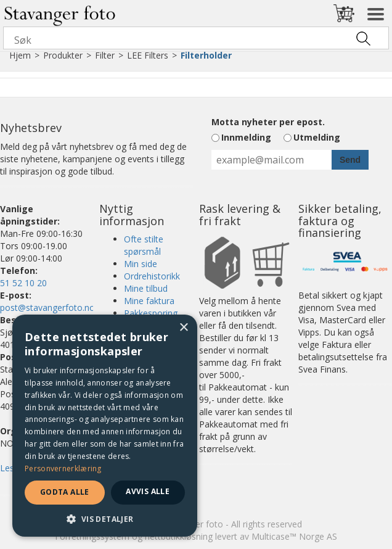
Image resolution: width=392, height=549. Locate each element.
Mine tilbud (146, 288)
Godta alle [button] (65, 492)
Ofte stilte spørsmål (144, 245)
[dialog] (105, 426)
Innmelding (246, 137)
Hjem (20, 55)
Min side (141, 264)
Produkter (63, 55)
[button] (105, 518)
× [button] (183, 328)
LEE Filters (148, 55)
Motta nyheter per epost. (268, 122)
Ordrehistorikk (152, 276)
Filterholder (206, 55)
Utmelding (317, 137)
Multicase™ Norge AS (294, 536)
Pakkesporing (151, 313)
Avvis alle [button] (148, 491)
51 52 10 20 (23, 283)
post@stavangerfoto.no (47, 308)
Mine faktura (149, 301)
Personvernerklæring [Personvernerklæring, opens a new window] (63, 469)
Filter (105, 55)
